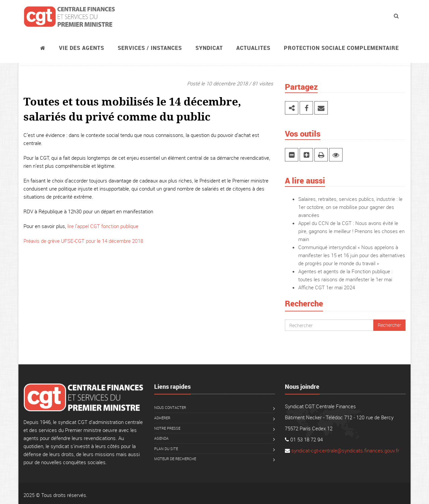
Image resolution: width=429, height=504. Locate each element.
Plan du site (166, 449)
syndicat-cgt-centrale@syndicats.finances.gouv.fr (345, 450)
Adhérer (162, 418)
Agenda (161, 438)
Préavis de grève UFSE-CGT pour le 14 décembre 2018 (83, 241)
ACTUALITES (253, 48)
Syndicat (209, 48)
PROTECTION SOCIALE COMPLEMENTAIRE (341, 48)
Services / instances (150, 48)
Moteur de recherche (175, 459)
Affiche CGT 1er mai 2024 (327, 287)
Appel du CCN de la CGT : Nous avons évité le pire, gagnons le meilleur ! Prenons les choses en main (351, 231)
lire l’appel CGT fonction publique (103, 226)
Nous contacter (170, 407)
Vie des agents (82, 48)
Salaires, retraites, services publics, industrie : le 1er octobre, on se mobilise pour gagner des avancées (350, 207)
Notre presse (167, 428)
